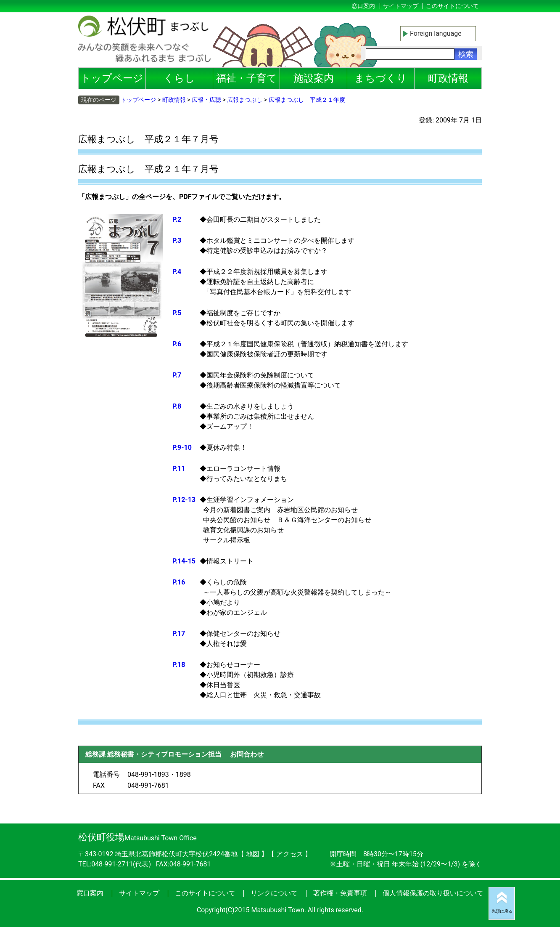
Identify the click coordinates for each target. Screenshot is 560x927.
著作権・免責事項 (340, 893)
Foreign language (436, 33)
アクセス (291, 854)
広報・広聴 (206, 100)
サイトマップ (401, 6)
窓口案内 (363, 6)
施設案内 (314, 78)
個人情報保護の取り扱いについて (433, 893)
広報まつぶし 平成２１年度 (307, 100)
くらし (179, 78)
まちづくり (381, 78)
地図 (253, 854)
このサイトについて (452, 6)
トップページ (112, 78)
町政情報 (448, 78)
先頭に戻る (502, 911)
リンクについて (274, 893)
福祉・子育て (247, 78)
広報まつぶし (245, 100)
